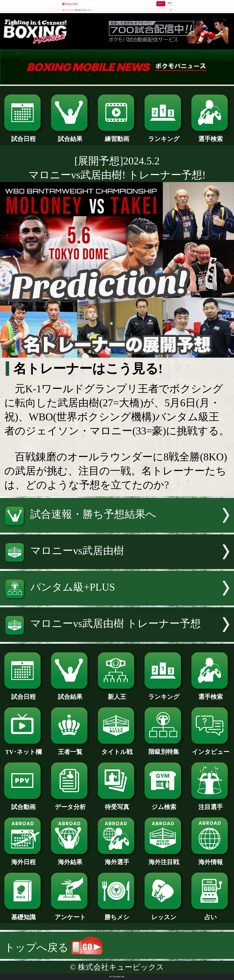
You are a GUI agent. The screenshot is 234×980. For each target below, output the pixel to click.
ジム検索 (164, 804)
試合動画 (24, 804)
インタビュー (211, 749)
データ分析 (70, 804)
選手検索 (211, 136)
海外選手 (117, 859)
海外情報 (211, 859)
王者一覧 (70, 749)
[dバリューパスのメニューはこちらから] (169, 4)
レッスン (164, 914)
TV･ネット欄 (24, 749)
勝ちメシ (117, 914)
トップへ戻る (53, 948)
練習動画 (117, 136)
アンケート (70, 914)
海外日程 (24, 859)
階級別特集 (164, 749)
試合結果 (70, 136)
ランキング (164, 136)
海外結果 (70, 859)
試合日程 (24, 136)
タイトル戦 (117, 749)
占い (211, 914)
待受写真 (117, 804)
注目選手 (211, 804)
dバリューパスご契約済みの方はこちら (77, 10)
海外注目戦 (164, 859)
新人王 (117, 694)
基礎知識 (24, 914)
